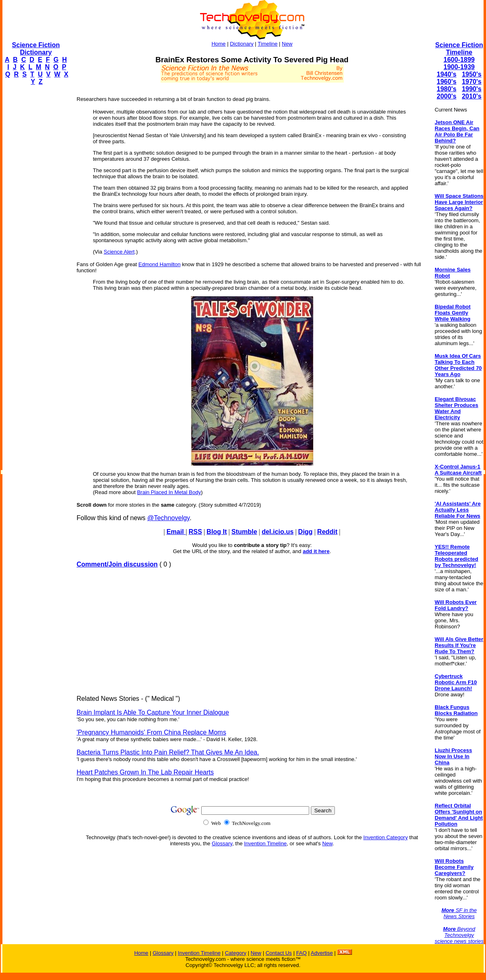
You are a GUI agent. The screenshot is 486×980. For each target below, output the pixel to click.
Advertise (322, 953)
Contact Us (279, 953)
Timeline (268, 44)
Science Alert (119, 252)
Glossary (222, 843)
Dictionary (242, 44)
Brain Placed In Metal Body (169, 492)
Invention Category (386, 837)
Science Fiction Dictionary (36, 49)
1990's (472, 89)
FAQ (301, 953)
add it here (316, 551)
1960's (446, 82)
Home (219, 44)
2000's (446, 96)
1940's (446, 74)
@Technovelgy (168, 518)
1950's (472, 74)
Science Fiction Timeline (459, 49)
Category (236, 953)
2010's (472, 96)
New (287, 44)
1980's (446, 89)
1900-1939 (459, 67)
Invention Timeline (265, 843)
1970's (472, 82)
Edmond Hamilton (159, 264)
